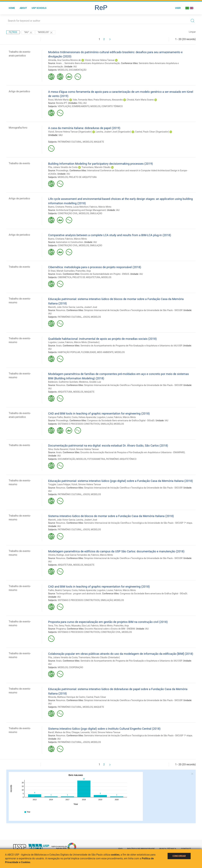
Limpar (192, 32)
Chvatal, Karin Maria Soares (140, 100)
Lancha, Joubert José (86, 307)
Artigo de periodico (19, 91)
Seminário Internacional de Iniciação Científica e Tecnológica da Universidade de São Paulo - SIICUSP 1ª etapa (138, 523)
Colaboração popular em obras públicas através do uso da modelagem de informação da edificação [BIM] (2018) (121, 654)
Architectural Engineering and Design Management (81, 210)
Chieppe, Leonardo (81, 732)
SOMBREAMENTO (81, 106)
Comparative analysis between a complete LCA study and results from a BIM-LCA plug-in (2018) (110, 235)
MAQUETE (99, 142)
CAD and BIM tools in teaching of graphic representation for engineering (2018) (99, 413)
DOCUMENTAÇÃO (78, 70)
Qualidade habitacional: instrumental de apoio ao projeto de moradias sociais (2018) (102, 339)
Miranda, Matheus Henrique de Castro (67, 697)
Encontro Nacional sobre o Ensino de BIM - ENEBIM (110, 629)
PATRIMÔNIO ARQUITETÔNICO (121, 459)
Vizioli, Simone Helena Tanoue (100, 60)
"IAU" (28, 32)
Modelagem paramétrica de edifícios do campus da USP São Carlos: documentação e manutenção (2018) (116, 551)
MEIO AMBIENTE (105, 352)
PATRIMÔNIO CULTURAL (70, 142)
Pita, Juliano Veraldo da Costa (63, 167)
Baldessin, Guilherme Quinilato (63, 382)
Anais (59, 274)
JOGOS (86, 317)
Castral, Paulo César (96, 697)
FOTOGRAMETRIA (96, 459)
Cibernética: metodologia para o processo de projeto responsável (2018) (95, 267)
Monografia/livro (18, 128)
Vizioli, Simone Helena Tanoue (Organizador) (70, 132)
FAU (80, 103)
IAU (75, 67)
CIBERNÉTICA (65, 277)
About (23, 8)
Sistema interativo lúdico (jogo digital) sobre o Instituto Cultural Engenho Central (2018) (104, 729)
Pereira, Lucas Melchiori (77, 207)
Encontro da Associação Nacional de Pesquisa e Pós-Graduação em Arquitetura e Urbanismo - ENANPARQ (133, 452)
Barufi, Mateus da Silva (59, 732)
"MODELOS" (45, 32)
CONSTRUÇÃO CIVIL (68, 213)
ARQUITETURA (65, 392)
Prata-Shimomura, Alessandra (108, 100)
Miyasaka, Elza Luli (81, 626)
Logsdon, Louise (56, 342)
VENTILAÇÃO (64, 106)
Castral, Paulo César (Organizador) (152, 132)
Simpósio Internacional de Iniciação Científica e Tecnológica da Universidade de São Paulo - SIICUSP (133, 310)
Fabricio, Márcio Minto (100, 207)
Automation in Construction (70, 242)
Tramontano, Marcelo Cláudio (96, 167)
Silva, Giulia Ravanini (58, 449)
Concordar (179, 856)
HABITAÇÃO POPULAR (69, 352)
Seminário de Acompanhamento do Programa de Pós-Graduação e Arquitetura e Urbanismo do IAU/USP (131, 346)
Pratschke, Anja (83, 271)
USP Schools (39, 8)
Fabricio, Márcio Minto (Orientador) (82, 342)
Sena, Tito (53, 626)
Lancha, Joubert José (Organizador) (113, 132)
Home (12, 8)
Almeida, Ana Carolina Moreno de (64, 60)
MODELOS (63, 70)
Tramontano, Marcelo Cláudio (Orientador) (99, 657)
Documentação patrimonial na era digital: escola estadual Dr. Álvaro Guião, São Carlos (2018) (108, 446)
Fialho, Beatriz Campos (59, 590)
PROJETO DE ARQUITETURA (83, 177)
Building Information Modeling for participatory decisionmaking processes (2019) (101, 164)
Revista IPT (61, 103)
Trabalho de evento (19, 163)
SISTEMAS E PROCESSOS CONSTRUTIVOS (79, 424)
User (178, 8)
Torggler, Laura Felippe (59, 484)
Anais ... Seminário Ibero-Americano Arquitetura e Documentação (88, 63)
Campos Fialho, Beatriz (59, 417)
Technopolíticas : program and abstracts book (79, 594)
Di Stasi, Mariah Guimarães (61, 271)
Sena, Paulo (65, 626)
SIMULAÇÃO (96, 213)
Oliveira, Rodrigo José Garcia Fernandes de (69, 555)
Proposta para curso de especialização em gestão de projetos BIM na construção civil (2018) (108, 622)
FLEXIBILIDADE (88, 352)
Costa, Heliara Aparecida (84, 417)
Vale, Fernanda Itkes (83, 100)
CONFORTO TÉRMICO (112, 106)
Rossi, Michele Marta (58, 100)
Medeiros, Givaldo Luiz (90, 382)
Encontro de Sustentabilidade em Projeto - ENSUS (105, 274)
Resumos (61, 310)
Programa (61, 629)
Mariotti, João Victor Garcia (62, 307)
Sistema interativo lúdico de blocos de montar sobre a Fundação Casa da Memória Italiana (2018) (111, 516)
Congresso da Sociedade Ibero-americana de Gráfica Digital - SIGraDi (121, 421)
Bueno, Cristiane (56, 207)
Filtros (13, 32)
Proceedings (62, 171)
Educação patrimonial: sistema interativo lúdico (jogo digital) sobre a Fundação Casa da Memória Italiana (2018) (120, 481)
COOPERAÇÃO (76, 667)
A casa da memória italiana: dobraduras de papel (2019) (84, 128)
